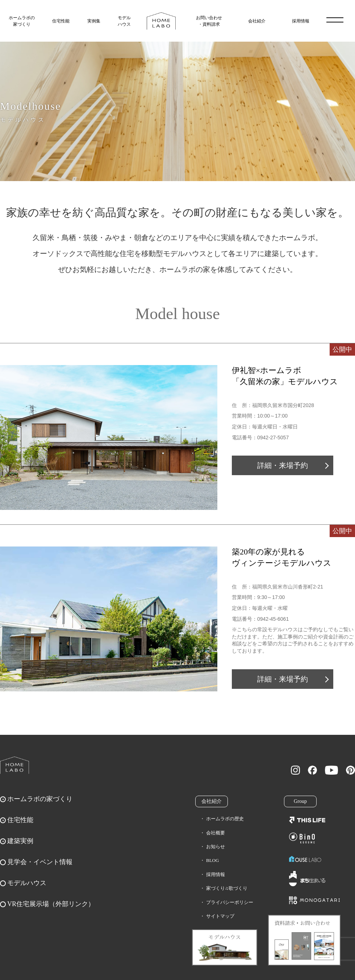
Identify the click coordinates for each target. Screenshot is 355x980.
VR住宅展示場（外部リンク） (51, 904)
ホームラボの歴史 (225, 819)
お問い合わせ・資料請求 (209, 21)
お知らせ (216, 847)
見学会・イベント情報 (40, 862)
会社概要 (216, 833)
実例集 (94, 21)
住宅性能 (61, 21)
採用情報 (301, 21)
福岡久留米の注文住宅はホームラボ (161, 21)
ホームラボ (14, 765)
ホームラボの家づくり (22, 21)
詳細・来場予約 (283, 465)
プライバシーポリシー (230, 902)
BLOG (212, 860)
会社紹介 (257, 21)
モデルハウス (124, 21)
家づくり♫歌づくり (227, 888)
